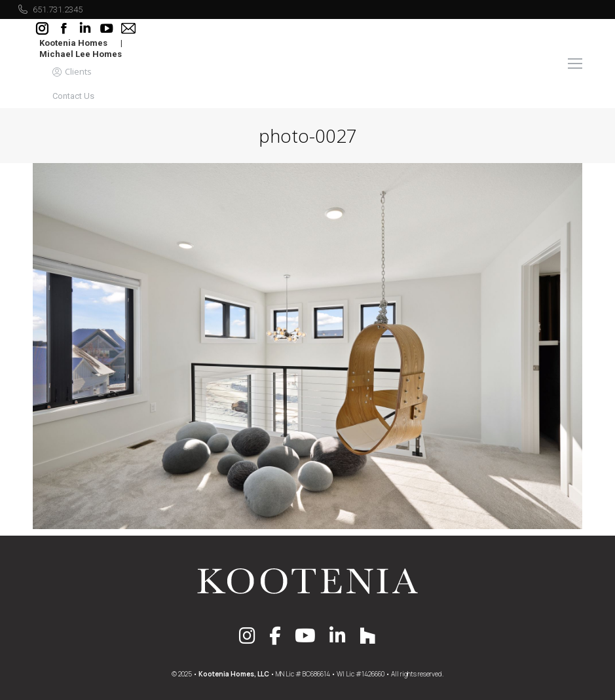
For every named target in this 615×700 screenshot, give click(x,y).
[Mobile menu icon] (575, 64)
